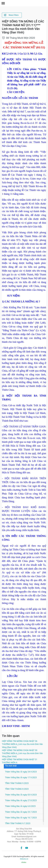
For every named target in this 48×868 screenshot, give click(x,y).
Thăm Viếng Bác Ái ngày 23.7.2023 (21, 812)
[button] (3, 3)
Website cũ (24, 859)
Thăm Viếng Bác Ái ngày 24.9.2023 (21, 772)
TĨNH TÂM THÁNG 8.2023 (17, 789)
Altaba (24, 862)
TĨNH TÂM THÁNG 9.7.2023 (18, 823)
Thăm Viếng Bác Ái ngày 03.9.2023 (21, 795)
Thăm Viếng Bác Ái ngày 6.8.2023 (20, 806)
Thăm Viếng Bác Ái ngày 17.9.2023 (21, 778)
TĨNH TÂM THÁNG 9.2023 (17, 783)
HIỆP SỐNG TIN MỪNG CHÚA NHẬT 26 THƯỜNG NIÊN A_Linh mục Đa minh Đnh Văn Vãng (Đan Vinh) (22, 744)
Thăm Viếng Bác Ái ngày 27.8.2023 (21, 800)
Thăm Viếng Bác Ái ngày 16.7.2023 (21, 818)
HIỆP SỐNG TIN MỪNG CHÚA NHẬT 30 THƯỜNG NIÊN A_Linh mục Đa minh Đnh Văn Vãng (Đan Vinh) (22, 753)
